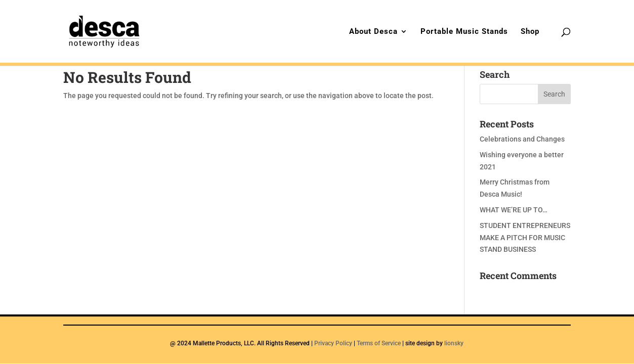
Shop (530, 32)
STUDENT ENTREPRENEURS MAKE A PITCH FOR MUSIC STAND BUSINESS (525, 238)
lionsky (454, 343)
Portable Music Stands (464, 32)
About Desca (373, 32)
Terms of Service (379, 343)
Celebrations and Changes (522, 139)
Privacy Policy (333, 343)
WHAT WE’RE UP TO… (514, 210)
